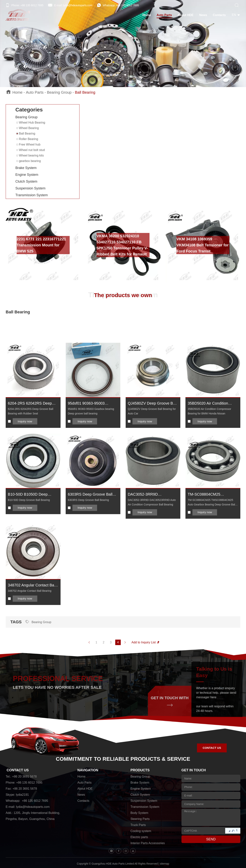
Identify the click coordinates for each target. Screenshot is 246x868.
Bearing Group (59, 92)
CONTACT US (18, 770)
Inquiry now (25, 421)
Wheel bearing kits (30, 155)
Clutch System (26, 181)
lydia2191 (22, 795)
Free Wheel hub (28, 144)
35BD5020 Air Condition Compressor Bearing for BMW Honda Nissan (208, 404)
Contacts (219, 15)
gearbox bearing (29, 161)
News (203, 15)
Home (147, 15)
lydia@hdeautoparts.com (78, 5)
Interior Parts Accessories (148, 843)
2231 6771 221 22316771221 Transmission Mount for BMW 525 (41, 245)
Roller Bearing (27, 139)
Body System (139, 813)
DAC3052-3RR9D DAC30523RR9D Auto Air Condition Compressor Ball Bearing (150, 495)
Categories (29, 110)
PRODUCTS (140, 770)
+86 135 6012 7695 (127, 5)
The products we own (123, 295)
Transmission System (32, 195)
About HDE (185, 15)
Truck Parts (138, 825)
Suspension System (30, 188)
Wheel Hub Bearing (31, 123)
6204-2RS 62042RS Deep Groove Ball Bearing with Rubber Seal (30, 404)
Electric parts (139, 837)
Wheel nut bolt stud (31, 150)
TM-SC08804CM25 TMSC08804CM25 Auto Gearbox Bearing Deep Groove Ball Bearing (208, 495)
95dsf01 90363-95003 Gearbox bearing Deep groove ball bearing (87, 404)
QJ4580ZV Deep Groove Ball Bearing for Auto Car (152, 404)
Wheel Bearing (28, 128)
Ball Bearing (85, 92)
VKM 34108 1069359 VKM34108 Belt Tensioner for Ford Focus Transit (202, 245)
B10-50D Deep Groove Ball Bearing (29, 500)
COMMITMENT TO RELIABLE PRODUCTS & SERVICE (123, 759)
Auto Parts (164, 15)
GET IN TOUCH (194, 770)
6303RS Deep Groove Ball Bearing (90, 495)
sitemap (165, 864)
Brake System (26, 168)
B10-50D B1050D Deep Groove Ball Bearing (28, 495)
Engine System (27, 175)
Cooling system (141, 831)
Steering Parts (140, 819)
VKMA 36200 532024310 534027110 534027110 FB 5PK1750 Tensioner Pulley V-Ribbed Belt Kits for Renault (122, 245)
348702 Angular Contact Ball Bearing (32, 585)
